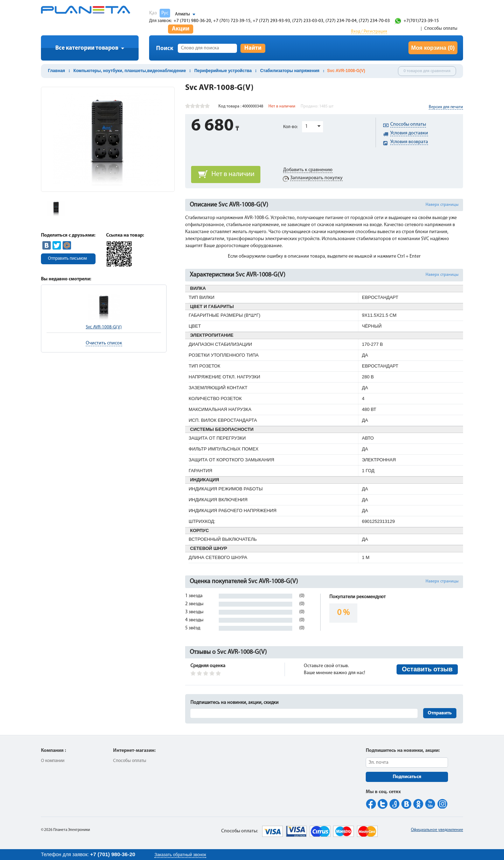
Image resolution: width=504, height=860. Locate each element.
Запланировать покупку (316, 178)
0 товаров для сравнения (427, 71)
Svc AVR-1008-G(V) (104, 327)
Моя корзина (433, 48)
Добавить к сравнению (308, 170)
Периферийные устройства (223, 71)
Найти (253, 48)
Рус (165, 13)
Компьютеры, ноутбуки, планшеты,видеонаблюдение (130, 71)
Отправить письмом (67, 258)
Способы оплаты (441, 29)
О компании (53, 761)
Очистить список (104, 343)
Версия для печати (446, 107)
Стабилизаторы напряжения (290, 71)
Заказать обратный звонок (180, 855)
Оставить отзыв (427, 669)
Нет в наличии (233, 174)
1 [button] (306, 127)
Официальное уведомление (437, 830)
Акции (181, 29)
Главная (57, 71)
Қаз (153, 13)
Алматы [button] (183, 14)
